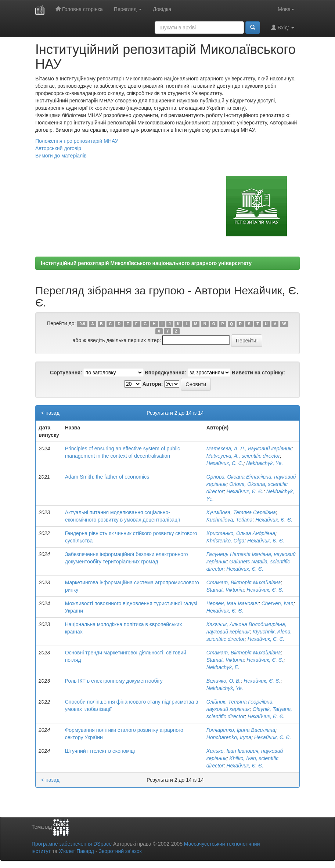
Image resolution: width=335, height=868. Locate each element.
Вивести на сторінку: (258, 373)
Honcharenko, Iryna (229, 737)
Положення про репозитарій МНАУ (77, 141)
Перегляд (128, 9)
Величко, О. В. (224, 681)
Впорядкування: (165, 373)
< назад (50, 413)
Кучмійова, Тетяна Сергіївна (241, 512)
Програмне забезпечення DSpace (72, 844)
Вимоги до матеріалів (61, 156)
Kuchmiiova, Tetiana (230, 520)
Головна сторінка (79, 9)
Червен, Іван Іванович (233, 603)
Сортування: (66, 373)
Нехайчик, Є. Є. (225, 463)
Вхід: (283, 27)
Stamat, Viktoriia (225, 590)
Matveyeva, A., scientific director (243, 456)
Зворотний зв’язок (120, 851)
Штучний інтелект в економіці (100, 751)
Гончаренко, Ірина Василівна (241, 730)
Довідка (162, 9)
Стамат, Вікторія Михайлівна (244, 582)
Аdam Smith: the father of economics (107, 477)
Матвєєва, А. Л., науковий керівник (249, 448)
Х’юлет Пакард (76, 851)
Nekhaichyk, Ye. (264, 463)
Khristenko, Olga (226, 541)
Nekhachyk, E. (223, 667)
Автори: (153, 384)
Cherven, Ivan (278, 603)
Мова (286, 9)
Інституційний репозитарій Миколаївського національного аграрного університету (146, 263)
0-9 (82, 324)
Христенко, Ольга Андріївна (241, 533)
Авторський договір (58, 148)
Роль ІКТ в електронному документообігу (114, 681)
